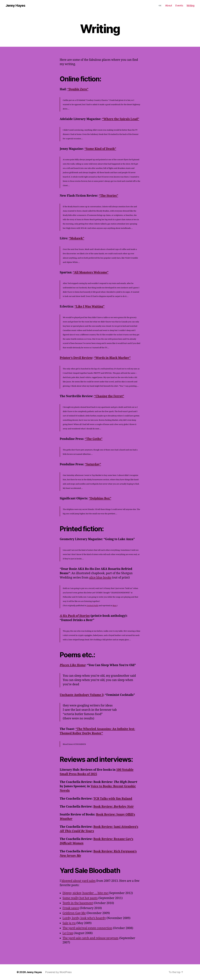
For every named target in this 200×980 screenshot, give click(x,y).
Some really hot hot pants (80, 898)
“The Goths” (94, 439)
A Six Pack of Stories (75, 616)
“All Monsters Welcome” (91, 273)
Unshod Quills (92, 606)
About (169, 5)
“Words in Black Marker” (112, 358)
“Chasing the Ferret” (109, 396)
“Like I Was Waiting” (90, 307)
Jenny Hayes (15, 6)
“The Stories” (108, 196)
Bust (115, 606)
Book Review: (114, 807)
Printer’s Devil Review (76, 358)
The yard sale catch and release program (90, 938)
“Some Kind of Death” (100, 149)
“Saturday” (93, 464)
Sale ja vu (69, 923)
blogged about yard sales (79, 881)
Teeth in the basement (78, 903)
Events (179, 5)
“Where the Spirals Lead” (121, 119)
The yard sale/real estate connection (87, 928)
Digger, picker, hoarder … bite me (86, 893)
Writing (190, 5)
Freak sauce (71, 908)
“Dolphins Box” (100, 498)
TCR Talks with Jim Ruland (113, 799)
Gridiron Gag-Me (74, 913)
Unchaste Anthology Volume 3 (82, 695)
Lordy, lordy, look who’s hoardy (84, 918)
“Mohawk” (76, 238)
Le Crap (68, 933)
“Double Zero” (78, 89)
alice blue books (100, 578)
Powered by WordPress (58, 972)
